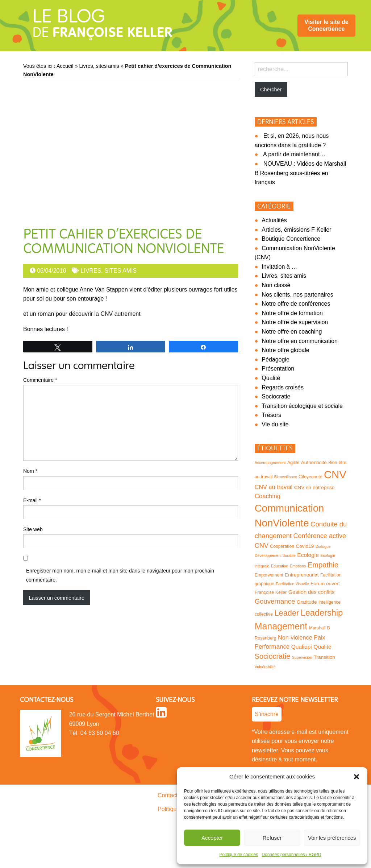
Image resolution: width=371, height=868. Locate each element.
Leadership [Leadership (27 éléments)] (322, 613)
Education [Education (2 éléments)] (280, 566)
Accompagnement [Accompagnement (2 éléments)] (270, 463)
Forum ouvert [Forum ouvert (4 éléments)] (325, 584)
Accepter (212, 838)
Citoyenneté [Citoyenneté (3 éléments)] (310, 477)
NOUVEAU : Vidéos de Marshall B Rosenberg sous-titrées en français (300, 173)
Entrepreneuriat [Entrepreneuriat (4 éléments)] (302, 575)
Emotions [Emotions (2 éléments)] (298, 566)
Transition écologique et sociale (302, 406)
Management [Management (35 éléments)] (281, 626)
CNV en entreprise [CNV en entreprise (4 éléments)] (314, 487)
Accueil (65, 66)
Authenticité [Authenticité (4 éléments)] (314, 462)
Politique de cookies (239, 855)
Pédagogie (276, 359)
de (102, 26)
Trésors (271, 415)
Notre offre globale (285, 350)
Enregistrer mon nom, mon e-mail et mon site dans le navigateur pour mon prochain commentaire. (120, 575)
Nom (30, 471)
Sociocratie (276, 396)
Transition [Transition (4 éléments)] (324, 657)
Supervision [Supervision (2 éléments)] (302, 657)
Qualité (271, 378)
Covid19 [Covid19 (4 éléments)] (305, 546)
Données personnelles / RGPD (291, 855)
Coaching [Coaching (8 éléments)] (268, 496)
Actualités (274, 220)
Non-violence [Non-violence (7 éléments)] (295, 637)
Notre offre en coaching (292, 332)
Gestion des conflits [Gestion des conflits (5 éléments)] (312, 592)
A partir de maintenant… (294, 154)
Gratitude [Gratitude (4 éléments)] (307, 602)
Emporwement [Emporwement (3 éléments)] (269, 575)
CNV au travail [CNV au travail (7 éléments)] (274, 487)
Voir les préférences (332, 838)
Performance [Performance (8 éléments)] (272, 647)
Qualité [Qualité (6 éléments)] (322, 647)
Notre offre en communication (300, 341)
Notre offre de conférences (296, 304)
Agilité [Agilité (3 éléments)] (293, 463)
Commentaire (40, 380)
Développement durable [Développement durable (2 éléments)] (275, 555)
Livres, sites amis (99, 66)
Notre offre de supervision (295, 322)
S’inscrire (267, 714)
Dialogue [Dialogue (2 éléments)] (323, 546)
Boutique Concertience (291, 239)
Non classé (276, 285)
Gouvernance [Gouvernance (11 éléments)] (275, 601)
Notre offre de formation (292, 313)
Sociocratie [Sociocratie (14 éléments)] (273, 656)
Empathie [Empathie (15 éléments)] (323, 565)
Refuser (272, 838)
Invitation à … (279, 267)
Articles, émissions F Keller (296, 230)
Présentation (278, 369)
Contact (168, 795)
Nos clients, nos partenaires (297, 295)
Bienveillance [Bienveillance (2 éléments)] (286, 477)
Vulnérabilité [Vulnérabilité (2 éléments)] (265, 667)
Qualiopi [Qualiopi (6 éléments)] (302, 647)
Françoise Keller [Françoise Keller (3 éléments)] (271, 592)
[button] (357, 777)
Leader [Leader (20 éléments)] (287, 613)
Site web (33, 529)
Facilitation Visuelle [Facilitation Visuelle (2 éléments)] (293, 584)
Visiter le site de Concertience (326, 25)
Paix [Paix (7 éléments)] (320, 637)
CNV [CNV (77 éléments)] (335, 474)
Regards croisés (283, 387)
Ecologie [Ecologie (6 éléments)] (308, 555)
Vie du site (275, 424)
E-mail (32, 500)
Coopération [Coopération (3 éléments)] (282, 546)
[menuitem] (326, 26)
